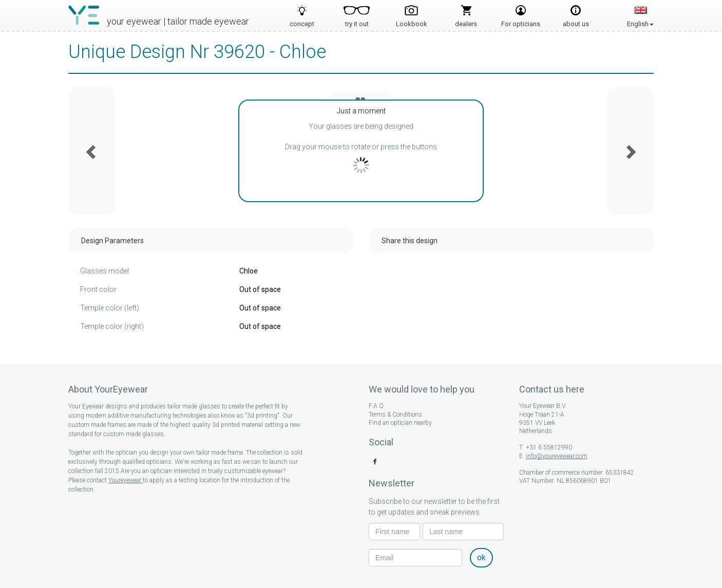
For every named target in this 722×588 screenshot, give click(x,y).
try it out (357, 21)
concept (302, 21)
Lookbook (412, 21)
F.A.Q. (377, 406)
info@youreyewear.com (557, 456)
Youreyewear (126, 480)
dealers (466, 21)
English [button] (640, 13)
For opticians (521, 21)
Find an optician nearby (400, 423)
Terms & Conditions (395, 415)
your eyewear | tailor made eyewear (178, 21)
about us (576, 21)
